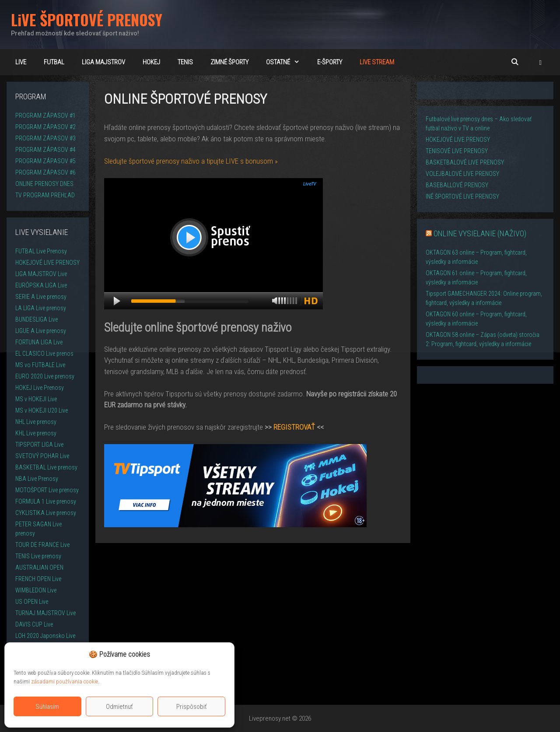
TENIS (185, 62)
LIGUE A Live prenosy (41, 331)
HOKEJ (151, 62)
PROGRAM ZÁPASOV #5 (45, 161)
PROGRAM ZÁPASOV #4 (45, 150)
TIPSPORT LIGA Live (39, 445)
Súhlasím (47, 707)
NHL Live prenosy (36, 422)
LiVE (21, 62)
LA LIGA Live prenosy (41, 308)
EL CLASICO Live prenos (44, 354)
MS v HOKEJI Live (36, 399)
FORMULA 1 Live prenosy (46, 501)
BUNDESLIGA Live (37, 319)
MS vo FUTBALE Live (40, 365)
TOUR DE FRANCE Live (42, 545)
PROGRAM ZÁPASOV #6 (45, 172)
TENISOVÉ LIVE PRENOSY (457, 151)
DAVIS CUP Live (34, 624)
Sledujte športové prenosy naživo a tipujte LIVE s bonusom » (191, 161)
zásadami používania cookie (65, 681)
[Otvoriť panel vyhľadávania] (514, 62)
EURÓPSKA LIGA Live (41, 285)
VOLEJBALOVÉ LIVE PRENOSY (462, 174)
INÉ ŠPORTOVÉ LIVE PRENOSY (462, 196)
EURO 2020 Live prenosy (45, 376)
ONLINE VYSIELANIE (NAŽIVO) (480, 233)
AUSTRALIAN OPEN (39, 567)
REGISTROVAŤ (294, 427)
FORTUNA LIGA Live (39, 342)
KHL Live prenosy (36, 433)
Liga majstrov (103, 62)
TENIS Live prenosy (38, 556)
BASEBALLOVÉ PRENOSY (457, 185)
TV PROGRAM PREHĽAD (45, 195)
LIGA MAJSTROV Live (41, 274)
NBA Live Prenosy (37, 479)
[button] (541, 62)
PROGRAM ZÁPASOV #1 (45, 116)
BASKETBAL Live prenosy (46, 467)
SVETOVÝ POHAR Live (42, 456)
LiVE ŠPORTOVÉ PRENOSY (87, 19)
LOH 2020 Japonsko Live (45, 636)
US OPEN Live (32, 602)
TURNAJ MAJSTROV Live (45, 613)
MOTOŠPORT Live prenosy (47, 490)
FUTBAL (54, 62)
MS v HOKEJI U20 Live (42, 410)
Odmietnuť (119, 707)
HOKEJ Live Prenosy (40, 388)
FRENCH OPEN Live (38, 579)
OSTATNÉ (287, 62)
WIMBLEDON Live (36, 590)
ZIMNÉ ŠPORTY (229, 62)
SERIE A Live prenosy (41, 297)
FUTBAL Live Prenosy (41, 251)
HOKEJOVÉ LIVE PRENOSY (47, 263)
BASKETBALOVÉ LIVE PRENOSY (465, 162)
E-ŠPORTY (330, 62)
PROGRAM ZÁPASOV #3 (45, 138)
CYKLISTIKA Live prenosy (46, 513)
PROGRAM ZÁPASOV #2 (45, 127)
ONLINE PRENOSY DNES (44, 184)
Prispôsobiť (192, 707)
